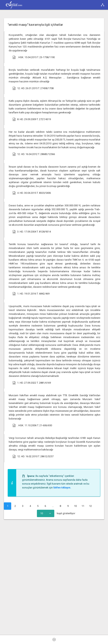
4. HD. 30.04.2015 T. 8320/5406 (32, 193)
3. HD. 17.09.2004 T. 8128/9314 (32, 232)
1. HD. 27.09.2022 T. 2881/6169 (32, 383)
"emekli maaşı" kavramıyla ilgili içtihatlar (35, 25)
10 (75, 506)
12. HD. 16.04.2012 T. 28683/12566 (34, 154)
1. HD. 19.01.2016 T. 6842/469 (31, 294)
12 (90, 506)
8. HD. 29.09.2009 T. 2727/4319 (32, 119)
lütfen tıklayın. (62, 488)
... (53, 506)
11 (83, 506)
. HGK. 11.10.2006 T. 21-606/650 (32, 425)
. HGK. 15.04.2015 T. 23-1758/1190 (34, 57)
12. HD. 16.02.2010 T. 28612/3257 (33, 456)
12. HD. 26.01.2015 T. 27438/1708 (33, 88)
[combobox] (46, 513)
